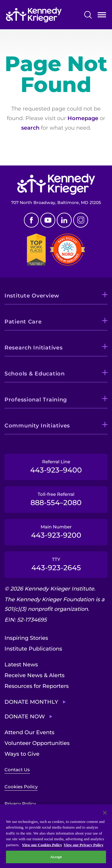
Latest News (21, 665)
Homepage (83, 118)
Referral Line (56, 467)
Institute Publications (33, 649)
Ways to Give (22, 754)
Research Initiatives (33, 348)
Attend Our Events (29, 732)
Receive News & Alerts (34, 675)
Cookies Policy (21, 787)
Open (102, 16)
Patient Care (23, 322)
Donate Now (25, 717)
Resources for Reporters (37, 686)
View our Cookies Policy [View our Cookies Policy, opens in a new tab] (42, 845)
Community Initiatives (37, 426)
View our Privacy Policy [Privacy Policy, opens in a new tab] (83, 845)
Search (88, 15)
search (30, 128)
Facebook (31, 220)
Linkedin (64, 220)
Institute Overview (32, 296)
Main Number (56, 532)
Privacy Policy (20, 804)
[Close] (105, 813)
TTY (56, 564)
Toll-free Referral (56, 499)
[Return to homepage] (34, 15)
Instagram (81, 220)
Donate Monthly (31, 702)
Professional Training (36, 400)
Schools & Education (35, 374)
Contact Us (17, 770)
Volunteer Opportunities (37, 743)
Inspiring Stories (26, 638)
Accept (56, 857)
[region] (56, 836)
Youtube (48, 220)
